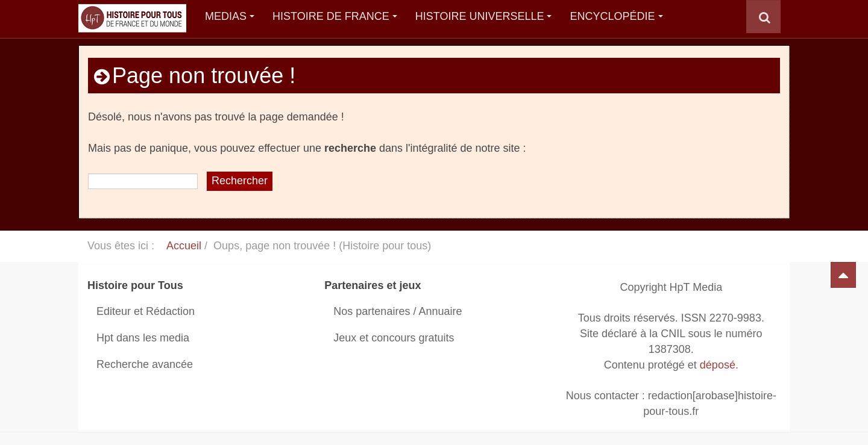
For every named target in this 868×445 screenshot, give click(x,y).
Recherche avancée (145, 364)
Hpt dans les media (143, 338)
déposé (718, 365)
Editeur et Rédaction (146, 311)
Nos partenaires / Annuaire (398, 311)
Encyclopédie (616, 16)
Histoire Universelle (484, 16)
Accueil (184, 246)
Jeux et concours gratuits (394, 338)
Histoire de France (335, 16)
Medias (230, 16)
